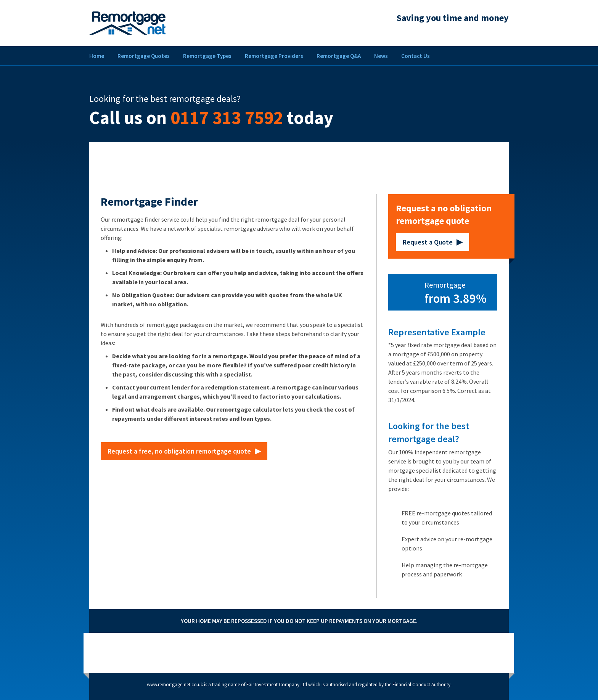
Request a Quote (428, 242)
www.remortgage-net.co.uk (175, 685)
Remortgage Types (207, 56)
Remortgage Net (127, 23)
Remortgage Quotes (144, 56)
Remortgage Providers (274, 56)
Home (97, 56)
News (381, 56)
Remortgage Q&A (339, 56)
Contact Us (416, 56)
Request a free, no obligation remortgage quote (179, 451)
